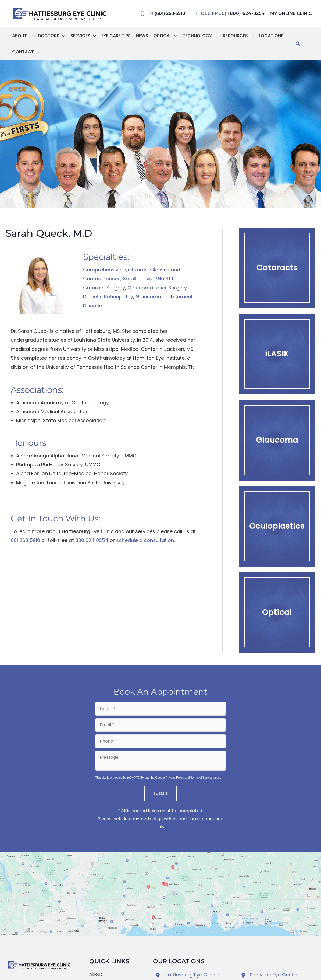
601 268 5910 (25, 539)
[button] (30, 35)
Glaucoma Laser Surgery (157, 287)
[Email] (160, 724)
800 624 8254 (92, 539)
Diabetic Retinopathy (108, 296)
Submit (160, 793)
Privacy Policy (175, 777)
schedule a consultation (145, 539)
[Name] (160, 708)
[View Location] (159, 974)
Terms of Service (202, 777)
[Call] (161, 13)
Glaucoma (148, 296)
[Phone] (160, 740)
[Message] (160, 760)
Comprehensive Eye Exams (115, 269)
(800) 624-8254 (246, 13)
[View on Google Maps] (160, 893)
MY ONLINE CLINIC (291, 13)
